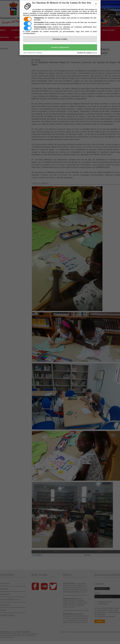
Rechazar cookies (60, 39)
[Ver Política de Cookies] (33, 53)
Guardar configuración (60, 47)
